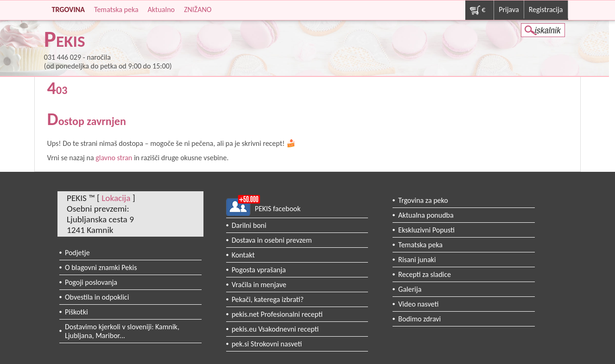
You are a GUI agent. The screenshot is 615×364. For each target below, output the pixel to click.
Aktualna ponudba (426, 215)
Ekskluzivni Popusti (426, 230)
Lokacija (116, 198)
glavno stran (114, 158)
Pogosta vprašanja (259, 270)
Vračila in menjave (259, 285)
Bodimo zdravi (419, 319)
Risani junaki (417, 260)
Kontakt (243, 255)
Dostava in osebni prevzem (272, 240)
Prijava (509, 9)
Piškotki (76, 312)
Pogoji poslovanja (91, 282)
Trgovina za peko (423, 200)
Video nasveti (418, 304)
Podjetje (77, 253)
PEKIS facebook (278, 209)
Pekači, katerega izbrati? (268, 299)
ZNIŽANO (198, 9)
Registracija (546, 9)
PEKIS (65, 41)
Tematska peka (116, 9)
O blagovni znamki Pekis (101, 267)
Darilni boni (249, 225)
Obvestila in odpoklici (97, 297)
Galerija (410, 289)
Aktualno (161, 9)
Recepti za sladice (425, 274)
